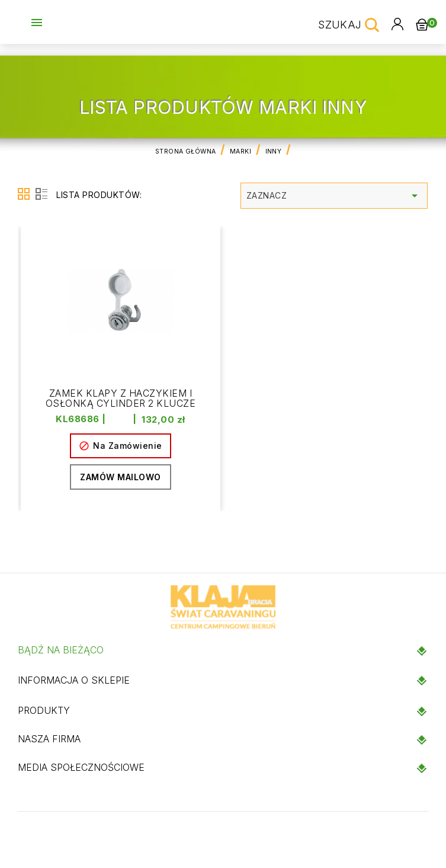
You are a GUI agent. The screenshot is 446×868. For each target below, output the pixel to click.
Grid (24, 194)
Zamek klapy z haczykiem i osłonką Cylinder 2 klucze (121, 399)
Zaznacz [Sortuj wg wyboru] (334, 196)
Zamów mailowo (121, 478)
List (41, 194)
